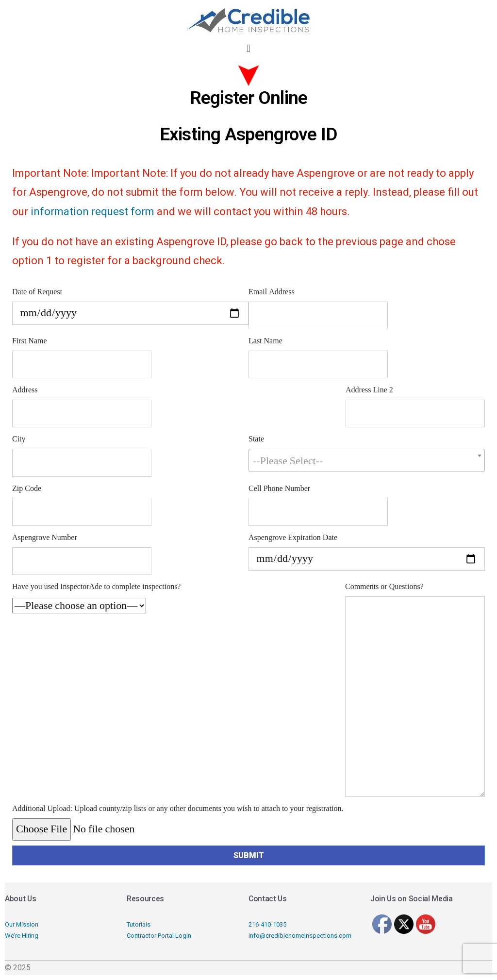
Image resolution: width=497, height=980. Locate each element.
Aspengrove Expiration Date (293, 538)
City (19, 439)
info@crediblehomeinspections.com (300, 936)
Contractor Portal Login (159, 936)
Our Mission (22, 924)
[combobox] (367, 460)
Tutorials (139, 924)
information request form (92, 211)
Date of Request (37, 292)
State (256, 439)
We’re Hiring (22, 936)
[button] (248, 48)
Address (25, 390)
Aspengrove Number (45, 538)
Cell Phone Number (279, 489)
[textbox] (367, 461)
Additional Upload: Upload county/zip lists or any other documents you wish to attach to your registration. (178, 809)
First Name (30, 341)
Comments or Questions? (384, 587)
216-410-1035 (267, 924)
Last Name (265, 341)
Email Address (272, 292)
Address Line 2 (369, 390)
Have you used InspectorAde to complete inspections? (96, 587)
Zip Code (27, 489)
